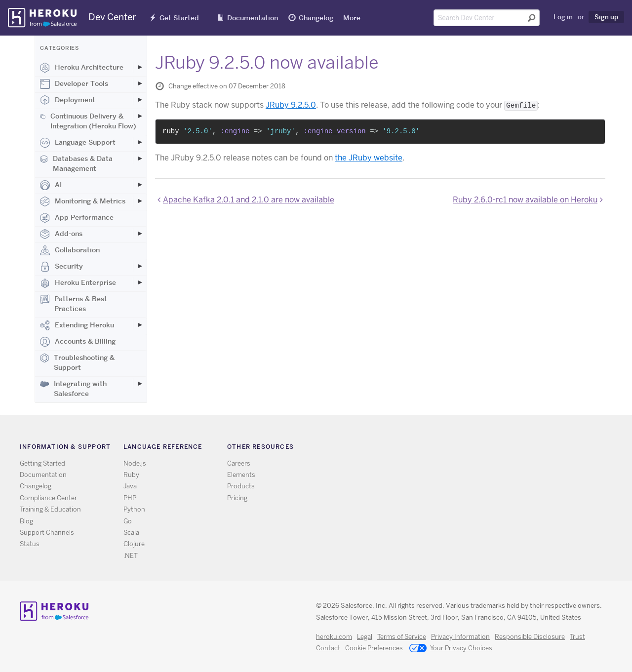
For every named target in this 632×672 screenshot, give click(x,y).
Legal (365, 637)
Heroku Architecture (82, 68)
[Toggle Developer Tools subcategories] (140, 83)
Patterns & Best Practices (74, 304)
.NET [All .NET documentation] (131, 556)
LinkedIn (483, 449)
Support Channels (47, 533)
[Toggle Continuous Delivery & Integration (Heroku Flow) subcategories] (140, 116)
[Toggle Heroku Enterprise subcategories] (140, 282)
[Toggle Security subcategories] (140, 266)
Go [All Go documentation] (128, 521)
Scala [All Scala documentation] (131, 533)
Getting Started (42, 463)
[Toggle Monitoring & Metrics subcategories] (140, 201)
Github (468, 449)
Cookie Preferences (374, 648)
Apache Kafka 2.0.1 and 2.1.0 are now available (249, 200)
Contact (328, 648)
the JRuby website (369, 158)
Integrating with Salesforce (73, 389)
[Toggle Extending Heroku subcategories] (140, 325)
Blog (26, 521)
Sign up (606, 17)
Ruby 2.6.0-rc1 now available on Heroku (525, 200)
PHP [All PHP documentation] (130, 498)
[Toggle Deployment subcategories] (140, 100)
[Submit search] (532, 18)
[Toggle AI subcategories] (140, 185)
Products (241, 486)
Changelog (316, 18)
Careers (239, 463)
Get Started (179, 18)
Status (30, 544)
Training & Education (50, 509)
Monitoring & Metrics (83, 201)
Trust (577, 637)
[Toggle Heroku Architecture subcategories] (140, 67)
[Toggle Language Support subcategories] (140, 142)
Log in (563, 17)
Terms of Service (402, 637)
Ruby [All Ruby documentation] (131, 475)
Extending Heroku (77, 325)
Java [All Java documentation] (130, 486)
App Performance (77, 218)
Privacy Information (460, 637)
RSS (440, 449)
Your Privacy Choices (451, 649)
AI (51, 185)
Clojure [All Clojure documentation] (134, 544)
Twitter (454, 449)
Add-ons (61, 234)
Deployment (68, 100)
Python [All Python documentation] (134, 509)
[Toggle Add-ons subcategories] (140, 234)
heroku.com (334, 637)
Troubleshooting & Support (77, 362)
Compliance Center (48, 498)
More (352, 18)
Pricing (237, 498)
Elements (241, 475)
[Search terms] (487, 18)
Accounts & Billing (78, 342)
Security (61, 267)
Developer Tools (74, 84)
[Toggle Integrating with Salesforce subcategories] (140, 384)
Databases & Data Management (76, 163)
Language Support (78, 143)
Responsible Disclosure (530, 637)
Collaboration (70, 250)
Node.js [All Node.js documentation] (135, 463)
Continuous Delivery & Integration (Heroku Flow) (88, 121)
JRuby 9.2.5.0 (291, 105)
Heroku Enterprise (78, 283)
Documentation (253, 18)
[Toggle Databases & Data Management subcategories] (140, 158)
